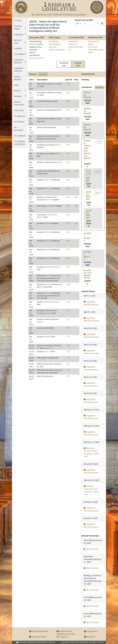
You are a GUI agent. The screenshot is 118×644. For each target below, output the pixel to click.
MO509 (48, 249)
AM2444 (48, 223)
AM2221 (49, 200)
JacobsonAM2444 (89, 196)
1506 (68, 127)
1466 (68, 136)
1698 (68, 101)
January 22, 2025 (36, 58)
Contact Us (62, 637)
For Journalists (19, 129)
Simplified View (64, 64)
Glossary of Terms (38, 637)
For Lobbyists (20, 136)
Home (19, 20)
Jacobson (33, 44)
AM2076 (48, 180)
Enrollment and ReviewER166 (88, 274)
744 (69, 328)
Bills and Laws (20, 41)
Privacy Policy (91, 631)
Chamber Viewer (20, 27)
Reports (20, 91)
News (16, 85)
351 (69, 364)
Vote (76, 110)
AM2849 (51, 206)
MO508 (48, 258)
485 (69, 345)
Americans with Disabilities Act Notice (66, 633)
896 (69, 302)
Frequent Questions (39, 631)
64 (69, 358)
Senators (20, 96)
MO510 (48, 241)
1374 (68, 153)
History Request (18, 78)
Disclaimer (90, 637)
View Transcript (91, 549)
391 (69, 352)
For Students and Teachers (20, 143)
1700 (68, 84)
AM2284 (48, 232)
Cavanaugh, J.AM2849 (88, 176)
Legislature (20, 34)
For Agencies (20, 116)
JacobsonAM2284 (89, 214)
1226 (68, 171)
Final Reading (55, 44)
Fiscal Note (93, 47)
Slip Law (52, 47)
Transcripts (19, 110)
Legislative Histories (19, 70)
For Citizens (19, 122)
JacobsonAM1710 (88, 256)
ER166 (58, 145)
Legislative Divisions (20, 61)
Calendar (18, 48)
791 (69, 310)
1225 (68, 215)
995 (69, 276)
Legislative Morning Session (91, 303)
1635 (68, 110)
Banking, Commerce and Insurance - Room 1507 (91, 452)
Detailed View (78, 64)
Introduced (54, 41)
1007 (68, 267)
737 (69, 337)
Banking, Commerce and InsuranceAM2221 (87, 151)
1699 (68, 92)
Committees (20, 54)
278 (69, 376)
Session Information (19, 103)
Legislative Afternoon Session (92, 319)
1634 (68, 119)
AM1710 (48, 188)
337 (69, 370)
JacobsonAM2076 (88, 237)
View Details (43, 74)
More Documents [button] (57, 50)
